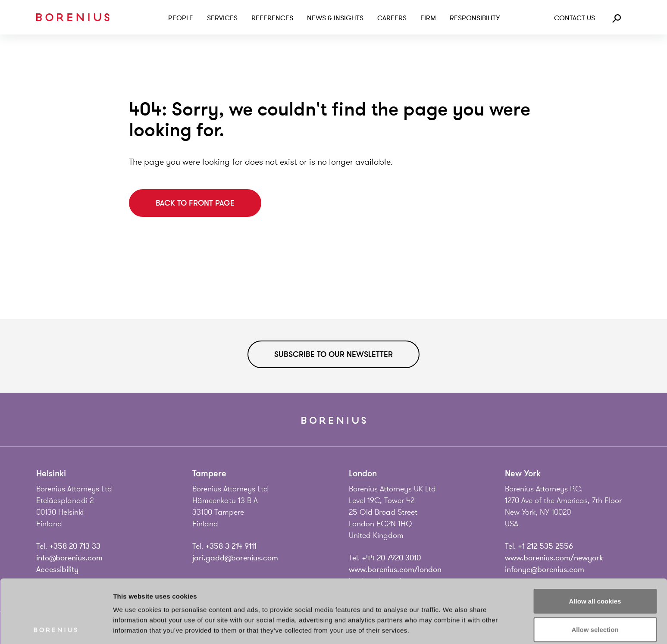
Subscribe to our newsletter (333, 354)
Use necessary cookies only (595, 594)
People (181, 18)
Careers (392, 18)
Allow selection (595, 566)
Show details (452, 627)
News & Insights (335, 18)
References (272, 18)
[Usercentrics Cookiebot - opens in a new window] (56, 627)
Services (222, 18)
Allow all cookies (595, 538)
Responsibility (475, 18)
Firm (428, 18)
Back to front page (195, 203)
